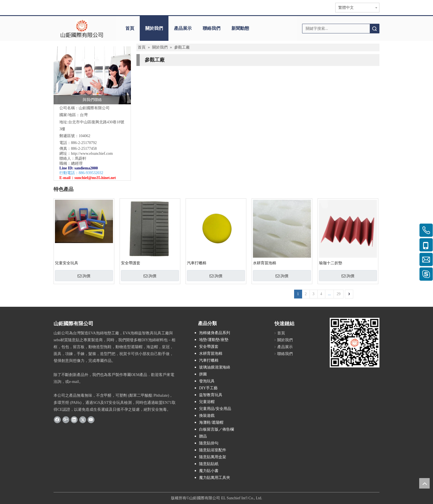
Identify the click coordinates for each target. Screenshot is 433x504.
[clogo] (82, 28)
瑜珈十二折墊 (331, 263)
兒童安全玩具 (67, 263)
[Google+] (66, 420)
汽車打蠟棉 (197, 263)
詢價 (84, 276)
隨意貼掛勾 (209, 443)
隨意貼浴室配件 (213, 450)
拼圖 (203, 374)
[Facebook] (57, 420)
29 (339, 294)
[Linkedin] (74, 420)
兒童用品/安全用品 (215, 409)
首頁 (130, 28)
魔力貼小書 (209, 471)
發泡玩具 (207, 381)
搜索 (374, 29)
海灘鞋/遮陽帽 (211, 422)
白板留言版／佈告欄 (216, 429)
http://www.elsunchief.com (92, 154)
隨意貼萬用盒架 (213, 457)
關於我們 (154, 28)
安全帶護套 (131, 263)
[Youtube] (91, 420)
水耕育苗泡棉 (265, 263)
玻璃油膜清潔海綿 (215, 367)
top (424, 483)
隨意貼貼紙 (209, 464)
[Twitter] (83, 420)
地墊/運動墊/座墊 (214, 340)
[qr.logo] (355, 343)
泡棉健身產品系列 (215, 333)
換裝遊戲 (207, 416)
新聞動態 (240, 28)
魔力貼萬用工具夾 (215, 478)
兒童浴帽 (207, 402)
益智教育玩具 (211, 395)
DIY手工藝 (208, 388)
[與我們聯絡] (92, 75)
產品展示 (183, 28)
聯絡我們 (212, 28)
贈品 (203, 436)
